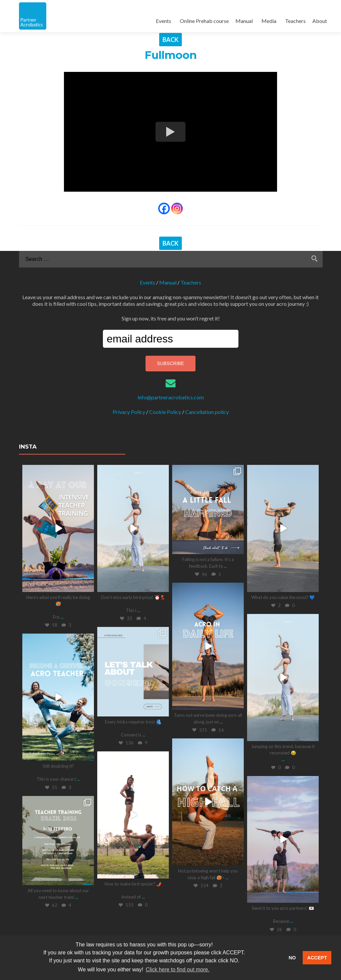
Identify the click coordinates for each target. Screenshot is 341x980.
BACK (170, 40)
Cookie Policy (165, 412)
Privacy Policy (129, 412)
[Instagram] (177, 208)
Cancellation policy (207, 412)
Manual (244, 21)
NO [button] (292, 958)
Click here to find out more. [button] (178, 970)
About (320, 21)
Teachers (295, 21)
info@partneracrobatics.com (171, 397)
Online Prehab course (204, 21)
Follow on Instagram (189, 922)
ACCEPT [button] (317, 958)
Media (269, 21)
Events (164, 21)
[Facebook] (164, 208)
